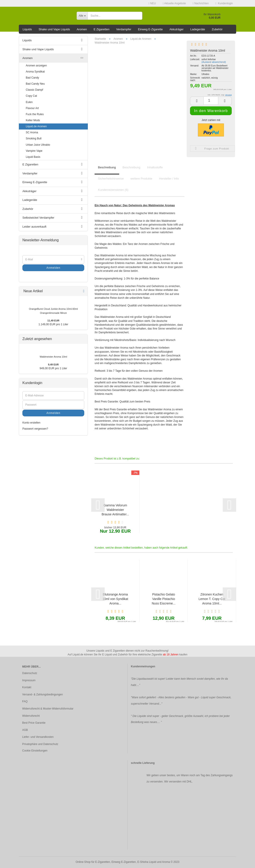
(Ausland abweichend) (214, 62)
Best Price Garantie (34, 723)
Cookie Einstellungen (35, 751)
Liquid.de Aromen (36, 126)
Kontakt (27, 687)
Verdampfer (124, 29)
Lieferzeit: (195, 59)
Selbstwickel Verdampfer (38, 218)
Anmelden (53, 268)
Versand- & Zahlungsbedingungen (42, 694)
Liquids (27, 29)
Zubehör (217, 29)
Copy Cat (31, 96)
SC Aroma (32, 132)
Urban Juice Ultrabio (38, 145)
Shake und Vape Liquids (54, 29)
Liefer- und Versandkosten (38, 737)
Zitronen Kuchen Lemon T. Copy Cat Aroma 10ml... (212, 599)
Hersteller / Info (169, 179)
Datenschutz (30, 673)
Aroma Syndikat (35, 72)
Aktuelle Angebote (174, 3)
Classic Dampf (34, 90)
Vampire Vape (34, 151)
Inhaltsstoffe (155, 167)
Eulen (29, 102)
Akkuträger (176, 29)
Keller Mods (33, 120)
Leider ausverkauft (34, 227)
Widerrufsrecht (31, 716)
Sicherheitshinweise (111, 179)
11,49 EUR (53, 321)
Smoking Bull (34, 138)
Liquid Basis (33, 157)
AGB (25, 730)
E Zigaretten (102, 29)
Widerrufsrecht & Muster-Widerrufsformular (48, 709)
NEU (152, 3)
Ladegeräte (198, 29)
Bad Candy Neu (35, 84)
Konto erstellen (31, 423)
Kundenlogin (224, 3)
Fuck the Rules (35, 114)
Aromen (82, 29)
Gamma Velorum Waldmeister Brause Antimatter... (115, 510)
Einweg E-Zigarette (150, 29)
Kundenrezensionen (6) (113, 190)
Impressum (29, 680)
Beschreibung (107, 167)
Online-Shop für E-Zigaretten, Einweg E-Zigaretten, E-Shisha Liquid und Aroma (123, 862)
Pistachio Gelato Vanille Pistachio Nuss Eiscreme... (164, 599)
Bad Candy (32, 78)
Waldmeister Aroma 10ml (53, 357)
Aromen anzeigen (36, 66)
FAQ (25, 701)
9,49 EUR (53, 365)
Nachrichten (201, 3)
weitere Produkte (141, 179)
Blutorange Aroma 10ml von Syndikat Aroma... (115, 599)
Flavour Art (32, 108)
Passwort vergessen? (35, 429)
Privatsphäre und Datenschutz (40, 744)
